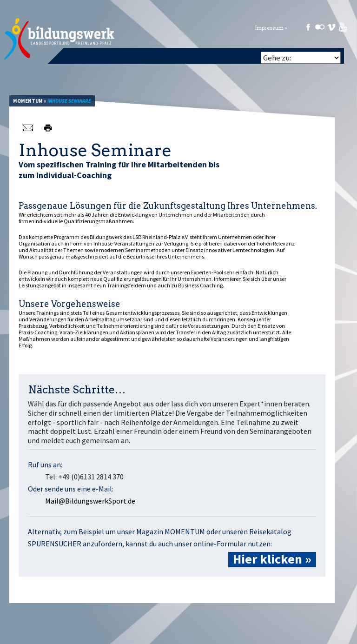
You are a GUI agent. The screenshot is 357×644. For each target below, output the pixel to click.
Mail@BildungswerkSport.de (90, 501)
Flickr (320, 27)
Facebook (308, 27)
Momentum (28, 101)
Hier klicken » (272, 560)
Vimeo (331, 27)
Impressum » (271, 28)
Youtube (343, 27)
